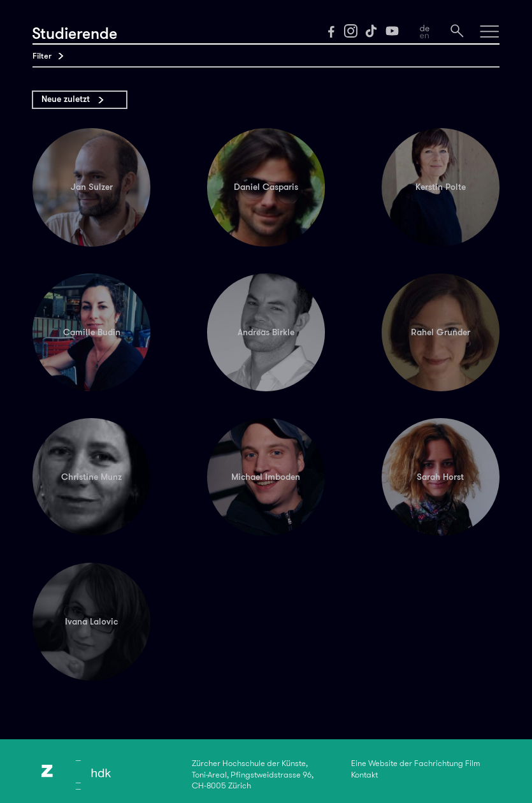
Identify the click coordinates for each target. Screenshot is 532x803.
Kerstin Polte (441, 187)
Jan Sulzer (92, 187)
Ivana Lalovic (91, 622)
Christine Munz (91, 477)
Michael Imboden (266, 477)
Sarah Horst (440, 477)
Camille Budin (92, 332)
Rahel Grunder (441, 332)
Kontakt (364, 775)
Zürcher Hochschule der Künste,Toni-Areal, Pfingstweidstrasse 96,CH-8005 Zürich (253, 775)
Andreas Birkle (266, 332)
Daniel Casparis (266, 187)
